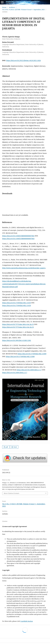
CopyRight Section (27, 621)
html (15, 447)
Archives (12, 7)
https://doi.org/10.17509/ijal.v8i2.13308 (20, 356)
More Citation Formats (11, 493)
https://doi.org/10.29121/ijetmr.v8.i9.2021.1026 (23, 60)
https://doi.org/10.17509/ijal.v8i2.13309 (32, 354)
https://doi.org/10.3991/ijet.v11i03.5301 (17, 340)
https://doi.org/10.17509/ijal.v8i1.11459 (17, 303)
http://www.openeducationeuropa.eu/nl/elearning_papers (24, 268)
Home (4, 7)
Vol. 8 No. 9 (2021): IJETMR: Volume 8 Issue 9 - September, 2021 (23, 10)
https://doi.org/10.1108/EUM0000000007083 (18, 236)
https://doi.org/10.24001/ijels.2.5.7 (29, 370)
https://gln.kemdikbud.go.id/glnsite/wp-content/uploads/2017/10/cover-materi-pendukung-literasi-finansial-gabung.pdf (24, 284)
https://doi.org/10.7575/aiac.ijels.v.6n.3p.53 (18, 324)
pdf (7, 447)
